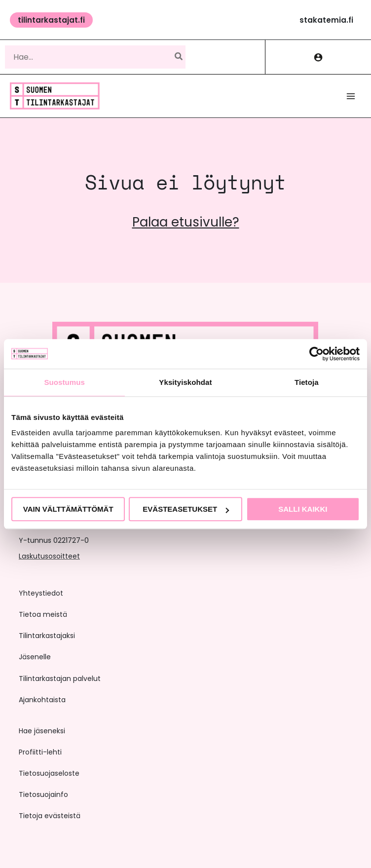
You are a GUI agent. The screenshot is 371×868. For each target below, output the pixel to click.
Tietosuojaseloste (49, 773)
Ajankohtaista (42, 700)
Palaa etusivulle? (186, 222)
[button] (51, 20)
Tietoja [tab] (307, 382)
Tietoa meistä (43, 614)
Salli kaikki (303, 509)
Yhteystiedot (41, 593)
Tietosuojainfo (43, 794)
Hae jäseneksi (42, 731)
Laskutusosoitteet (49, 556)
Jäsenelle (35, 657)
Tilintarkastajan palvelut (60, 679)
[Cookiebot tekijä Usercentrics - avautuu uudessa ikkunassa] (316, 354)
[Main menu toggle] (351, 96)
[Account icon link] (318, 57)
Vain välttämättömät (68, 509)
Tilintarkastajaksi (47, 636)
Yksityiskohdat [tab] (185, 382)
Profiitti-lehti (40, 752)
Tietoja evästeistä (50, 816)
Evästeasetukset (186, 509)
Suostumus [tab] (64, 382)
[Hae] (179, 57)
